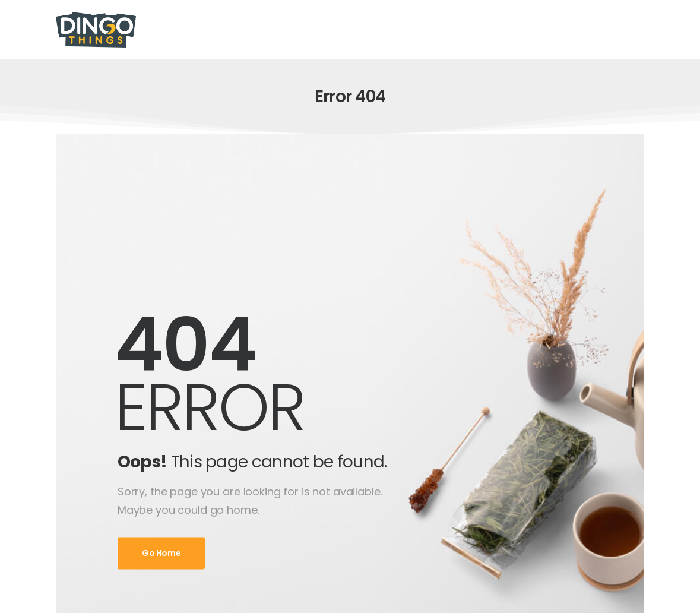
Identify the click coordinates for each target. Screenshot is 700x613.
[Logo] (96, 30)
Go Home (161, 554)
